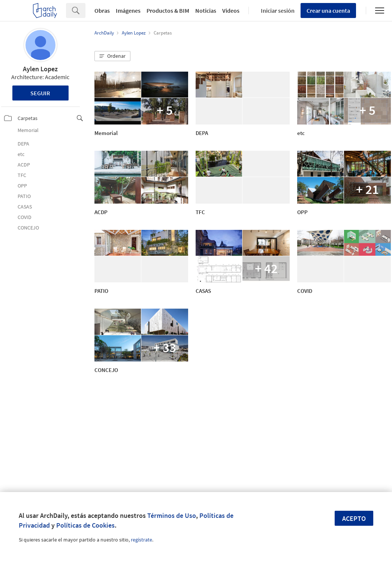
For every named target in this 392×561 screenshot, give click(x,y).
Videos (231, 10)
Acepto (354, 518)
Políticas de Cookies (85, 525)
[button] (112, 56)
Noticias (206, 10)
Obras (102, 10)
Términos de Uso (172, 515)
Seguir (40, 93)
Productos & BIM (168, 10)
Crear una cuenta (328, 10)
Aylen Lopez (40, 69)
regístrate (141, 540)
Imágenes (128, 10)
